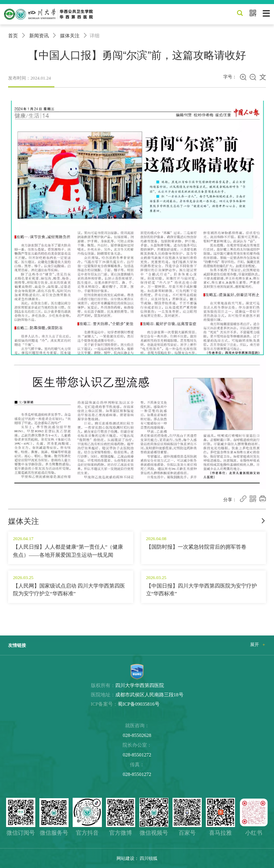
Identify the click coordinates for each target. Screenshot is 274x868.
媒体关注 (70, 36)
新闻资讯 (39, 36)
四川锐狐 (149, 858)
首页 (13, 36)
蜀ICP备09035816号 (139, 704)
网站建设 (125, 858)
